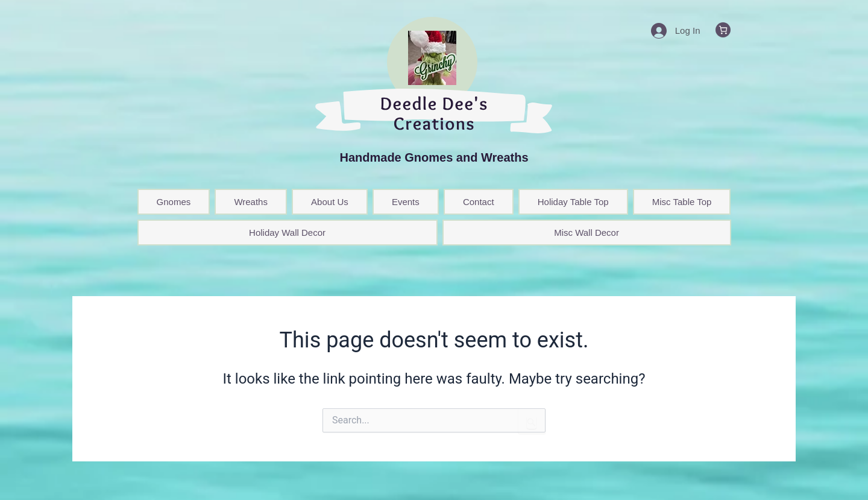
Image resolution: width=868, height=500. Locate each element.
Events (406, 202)
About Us (330, 202)
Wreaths (251, 202)
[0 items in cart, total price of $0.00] (723, 30)
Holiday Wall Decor (287, 233)
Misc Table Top (682, 202)
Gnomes (174, 202)
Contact (479, 202)
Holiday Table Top (573, 202)
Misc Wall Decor (587, 233)
